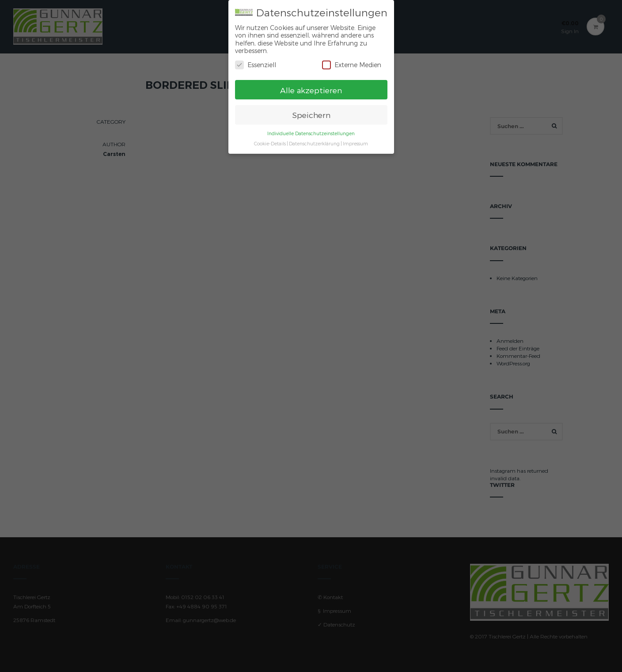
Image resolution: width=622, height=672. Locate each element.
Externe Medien (352, 61)
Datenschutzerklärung (314, 140)
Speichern (311, 111)
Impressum (355, 140)
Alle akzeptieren (311, 86)
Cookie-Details (270, 140)
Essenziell (256, 61)
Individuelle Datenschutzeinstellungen (311, 130)
